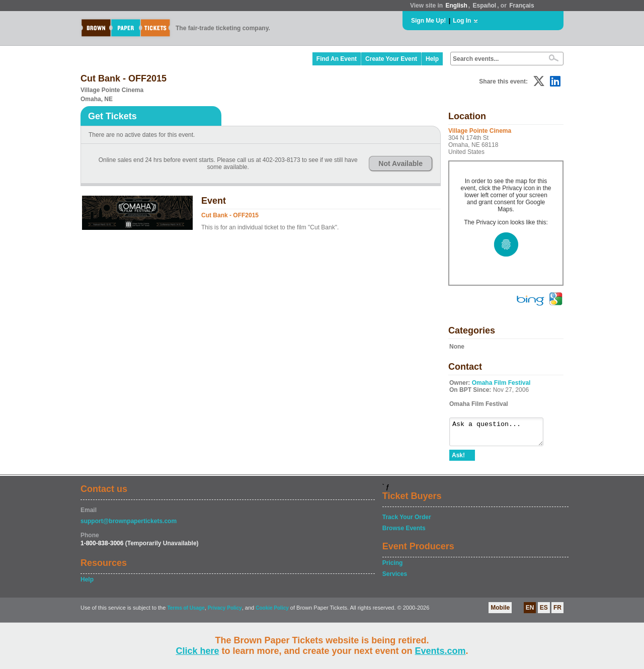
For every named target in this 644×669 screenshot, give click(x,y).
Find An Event (337, 59)
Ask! (458, 460)
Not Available (400, 163)
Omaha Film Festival (501, 383)
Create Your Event (391, 59)
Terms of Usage (186, 612)
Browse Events (404, 533)
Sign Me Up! (428, 21)
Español (485, 6)
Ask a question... (501, 434)
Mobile (500, 612)
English (456, 6)
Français (521, 6)
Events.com (440, 651)
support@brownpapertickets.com (129, 526)
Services (395, 578)
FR (557, 612)
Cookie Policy (272, 612)
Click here (197, 651)
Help (432, 59)
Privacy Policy (225, 612)
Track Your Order (407, 522)
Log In (462, 21)
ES (544, 612)
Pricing (393, 567)
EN (530, 612)
